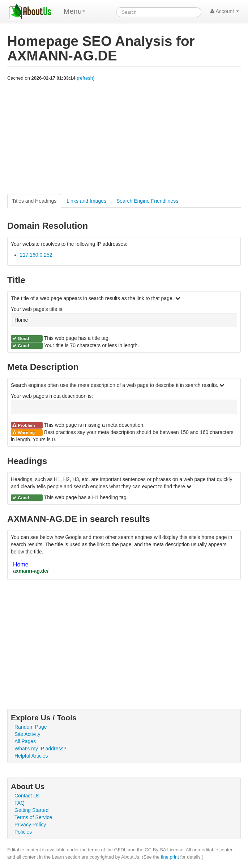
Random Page (31, 727)
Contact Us (27, 796)
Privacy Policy (30, 825)
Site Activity (27, 734)
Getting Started (31, 810)
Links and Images (86, 201)
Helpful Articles (31, 756)
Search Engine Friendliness (147, 201)
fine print (170, 857)
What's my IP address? (40, 749)
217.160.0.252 (36, 255)
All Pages (25, 741)
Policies (23, 832)
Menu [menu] (74, 11)
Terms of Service (33, 817)
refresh (86, 78)
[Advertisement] (124, 138)
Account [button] (225, 11)
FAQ (20, 803)
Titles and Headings (34, 201)
